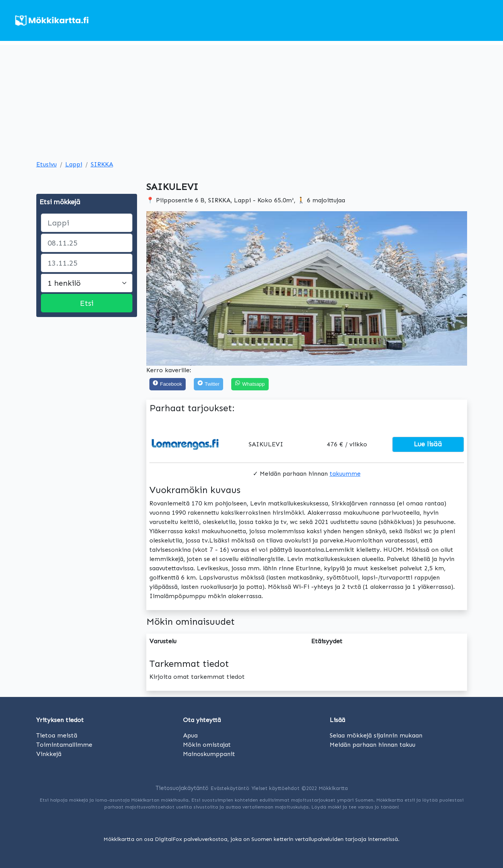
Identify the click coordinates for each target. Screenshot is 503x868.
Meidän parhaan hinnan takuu (373, 745)
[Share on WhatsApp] (250, 384)
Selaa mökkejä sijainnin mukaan (376, 735)
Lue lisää (428, 444)
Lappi (74, 164)
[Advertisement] (252, 99)
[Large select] (87, 283)
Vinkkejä (49, 754)
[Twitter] (208, 384)
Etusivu (47, 164)
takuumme (345, 474)
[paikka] (87, 223)
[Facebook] (168, 384)
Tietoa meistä (57, 735)
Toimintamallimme (64, 745)
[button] (170, 288)
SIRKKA (102, 164)
